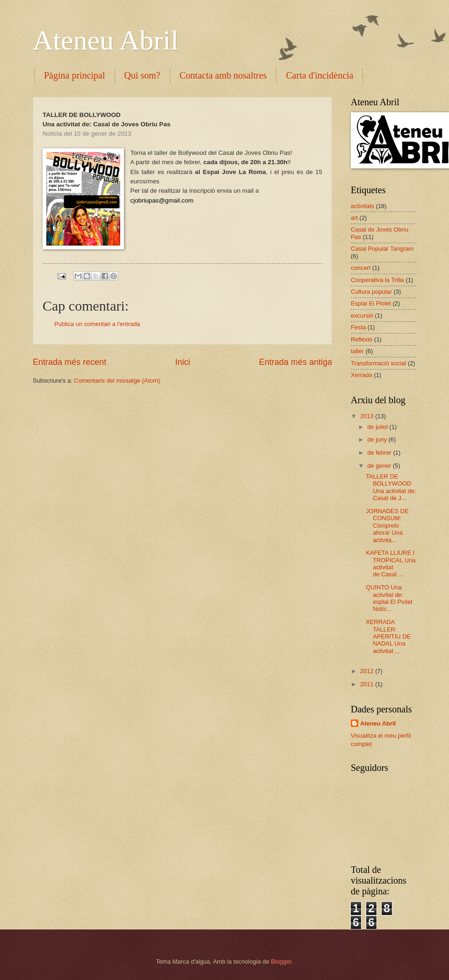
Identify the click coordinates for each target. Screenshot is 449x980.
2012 (368, 671)
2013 (368, 416)
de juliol (378, 427)
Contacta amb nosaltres (223, 75)
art (354, 218)
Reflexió (362, 339)
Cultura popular (371, 292)
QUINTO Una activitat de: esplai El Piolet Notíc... (389, 598)
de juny (378, 439)
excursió (362, 316)
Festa (358, 327)
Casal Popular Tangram (382, 249)
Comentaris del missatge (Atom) (117, 381)
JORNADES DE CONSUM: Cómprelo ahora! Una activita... (387, 526)
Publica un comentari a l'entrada (97, 324)
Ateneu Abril (106, 40)
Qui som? (142, 75)
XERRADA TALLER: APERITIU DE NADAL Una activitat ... (388, 636)
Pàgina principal (75, 75)
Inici (182, 362)
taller (357, 351)
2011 (368, 684)
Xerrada (362, 375)
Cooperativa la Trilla (377, 280)
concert (361, 268)
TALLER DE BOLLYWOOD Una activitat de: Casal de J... (391, 487)
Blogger (281, 962)
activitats (362, 206)
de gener (380, 466)
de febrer (380, 453)
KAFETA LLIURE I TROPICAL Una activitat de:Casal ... (391, 563)
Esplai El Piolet (371, 303)
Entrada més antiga (296, 362)
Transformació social (378, 363)
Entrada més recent (69, 362)
